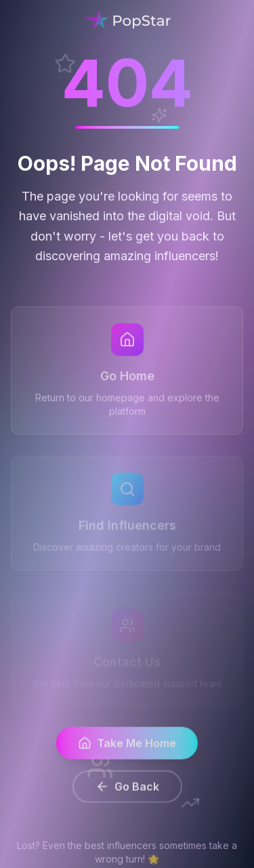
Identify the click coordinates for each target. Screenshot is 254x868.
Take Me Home (127, 749)
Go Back (127, 792)
